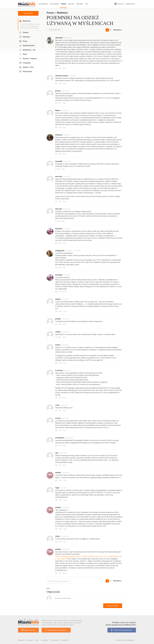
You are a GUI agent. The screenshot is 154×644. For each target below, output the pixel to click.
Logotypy (44, 640)
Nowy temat (28, 13)
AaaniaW (59, 161)
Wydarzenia (43, 4)
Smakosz (59, 135)
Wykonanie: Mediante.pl (125, 640)
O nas (37, 640)
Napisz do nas (28, 630)
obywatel (59, 38)
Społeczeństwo (27, 46)
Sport (23, 54)
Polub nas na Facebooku (121, 630)
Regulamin (65, 640)
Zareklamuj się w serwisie (56, 630)
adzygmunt (60, 251)
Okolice (24, 33)
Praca (23, 41)
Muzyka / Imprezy (28, 59)
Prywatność (55, 640)
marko (58, 345)
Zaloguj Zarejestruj (124, 4)
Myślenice (25, 21)
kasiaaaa (59, 229)
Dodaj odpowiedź (55, 30)
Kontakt (71, 4)
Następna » (118, 30)
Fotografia (25, 63)
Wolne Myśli (26, 72)
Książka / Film (26, 67)
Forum (63, 4)
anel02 (58, 473)
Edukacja (25, 37)
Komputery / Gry (27, 50)
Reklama (80, 4)
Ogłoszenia (54, 4)
